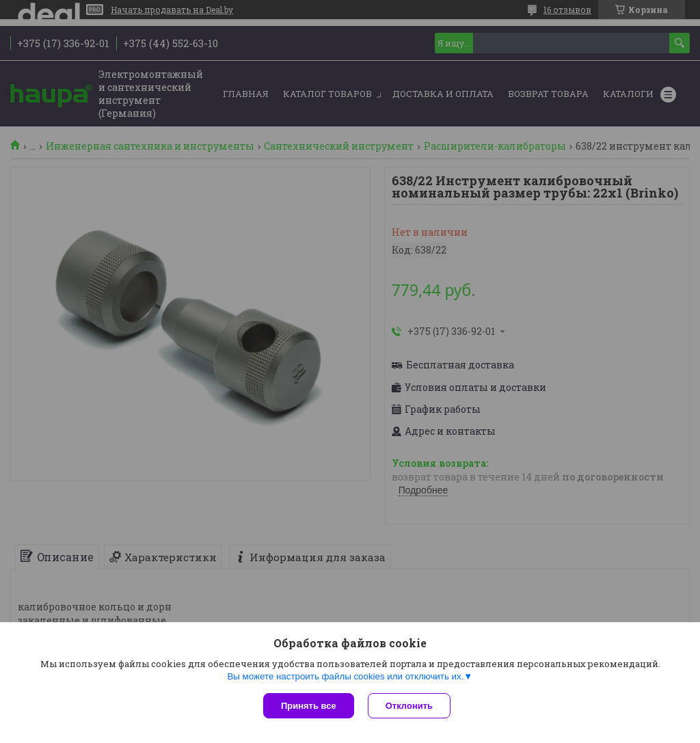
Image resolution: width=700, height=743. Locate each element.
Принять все (309, 706)
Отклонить (409, 706)
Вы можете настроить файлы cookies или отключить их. (345, 676)
